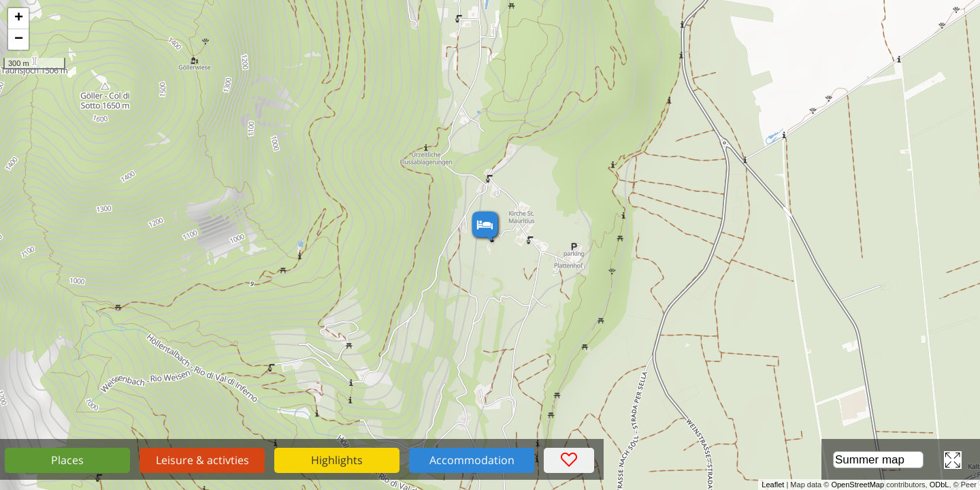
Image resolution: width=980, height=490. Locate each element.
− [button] (19, 39)
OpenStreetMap (857, 485)
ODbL (940, 485)
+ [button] (19, 18)
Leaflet (773, 485)
